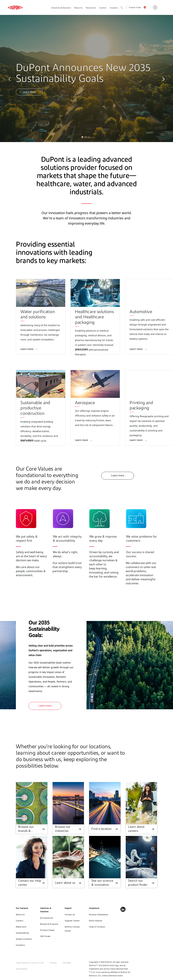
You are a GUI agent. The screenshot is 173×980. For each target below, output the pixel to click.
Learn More (29, 92)
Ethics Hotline (96, 921)
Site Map (67, 963)
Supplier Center (72, 921)
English (147, 8)
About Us (78, 8)
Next (163, 78)
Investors (20, 945)
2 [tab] (86, 138)
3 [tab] (90, 138)
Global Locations (24, 939)
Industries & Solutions (61, 8)
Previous (10, 78)
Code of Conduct (97, 927)
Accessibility (22, 969)
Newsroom (91, 8)
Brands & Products (49, 924)
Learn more (27, 349)
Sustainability (22, 933)
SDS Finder (45, 936)
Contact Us (70, 914)
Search (125, 8)
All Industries (47, 918)
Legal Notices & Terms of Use (30, 963)
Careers (103, 8)
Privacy (53, 963)
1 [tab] (83, 138)
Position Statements (99, 914)
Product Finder (135, 8)
